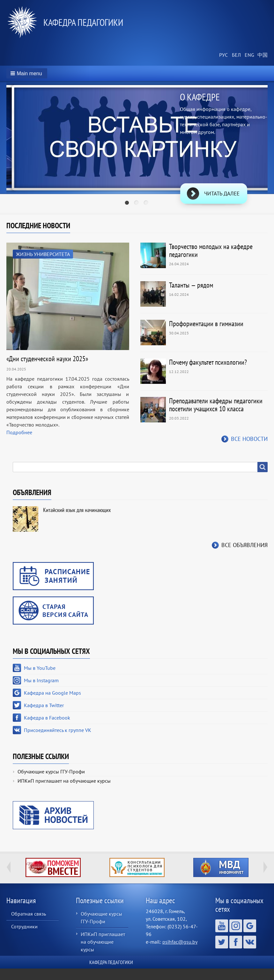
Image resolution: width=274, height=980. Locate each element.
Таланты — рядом (191, 285)
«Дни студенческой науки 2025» (47, 359)
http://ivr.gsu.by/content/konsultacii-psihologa (137, 867)
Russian (223, 55)
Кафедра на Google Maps (52, 693)
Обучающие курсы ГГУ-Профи (51, 772)
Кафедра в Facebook (47, 718)
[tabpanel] (137, 148)
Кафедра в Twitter (44, 705)
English (248, 55)
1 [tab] (128, 203)
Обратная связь (29, 914)
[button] (27, 73)
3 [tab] (147, 203)
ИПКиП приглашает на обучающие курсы (64, 781)
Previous (9, 867)
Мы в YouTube (40, 668)
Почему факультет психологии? (208, 362)
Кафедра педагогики (83, 22)
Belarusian (236, 55)
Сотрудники (24, 926)
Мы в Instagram (41, 680)
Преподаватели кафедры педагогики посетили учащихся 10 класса (216, 405)
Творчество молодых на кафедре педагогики (211, 250)
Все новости (249, 439)
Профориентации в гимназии (206, 324)
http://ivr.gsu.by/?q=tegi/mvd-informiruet (221, 867)
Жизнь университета (43, 254)
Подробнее (19, 432)
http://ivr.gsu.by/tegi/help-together (53, 867)
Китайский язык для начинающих (77, 510)
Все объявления (244, 545)
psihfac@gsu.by (180, 942)
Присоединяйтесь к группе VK (58, 730)
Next (265, 867)
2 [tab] (137, 203)
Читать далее (222, 194)
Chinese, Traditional (261, 55)
